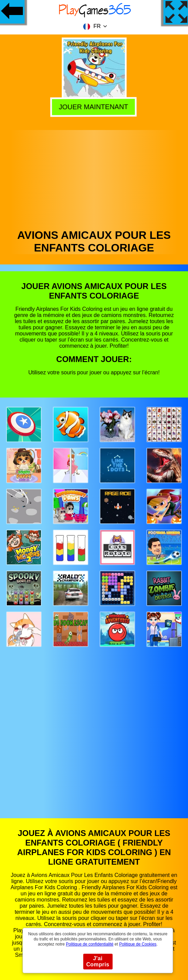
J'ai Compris (98, 961)
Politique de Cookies (138, 944)
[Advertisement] (94, 178)
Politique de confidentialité (90, 944)
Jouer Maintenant (93, 106)
